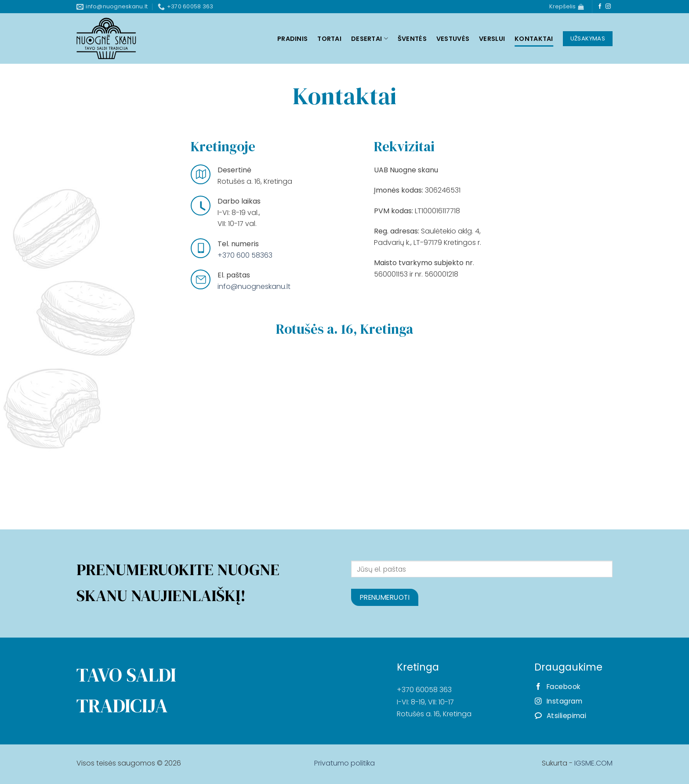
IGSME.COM (593, 763)
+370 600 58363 (245, 255)
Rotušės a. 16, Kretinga (434, 714)
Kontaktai (534, 39)
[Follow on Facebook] (600, 7)
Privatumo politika (344, 763)
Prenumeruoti (385, 597)
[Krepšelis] (566, 7)
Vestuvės (453, 39)
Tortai (329, 39)
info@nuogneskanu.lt (254, 286)
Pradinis (292, 39)
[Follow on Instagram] (608, 7)
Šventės (412, 39)
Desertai (370, 39)
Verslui (492, 39)
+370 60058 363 (424, 690)
